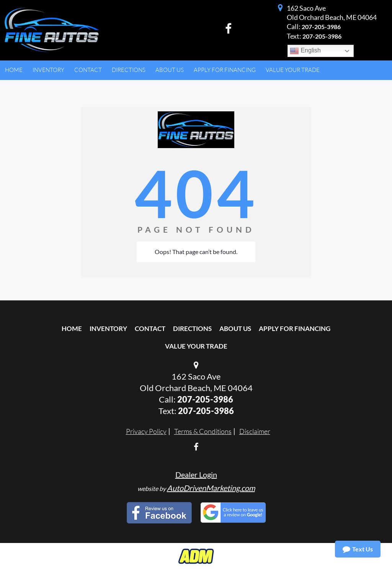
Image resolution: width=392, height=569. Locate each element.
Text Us (358, 549)
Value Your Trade (196, 346)
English (305, 51)
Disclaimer (255, 431)
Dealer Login (196, 474)
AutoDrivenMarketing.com (211, 488)
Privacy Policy (146, 431)
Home (72, 329)
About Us (235, 329)
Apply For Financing (295, 329)
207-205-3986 (321, 27)
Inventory (108, 329)
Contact (150, 329)
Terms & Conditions (203, 431)
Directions (192, 329)
